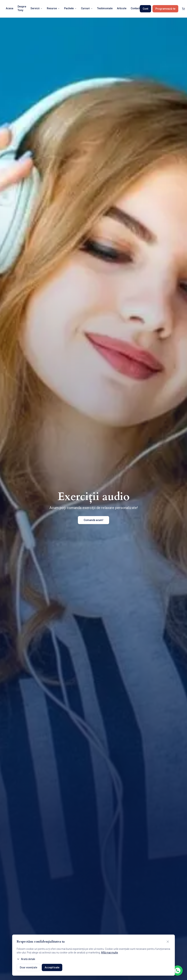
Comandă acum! (93, 520)
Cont (145, 9)
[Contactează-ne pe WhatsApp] (178, 971)
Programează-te (165, 9)
